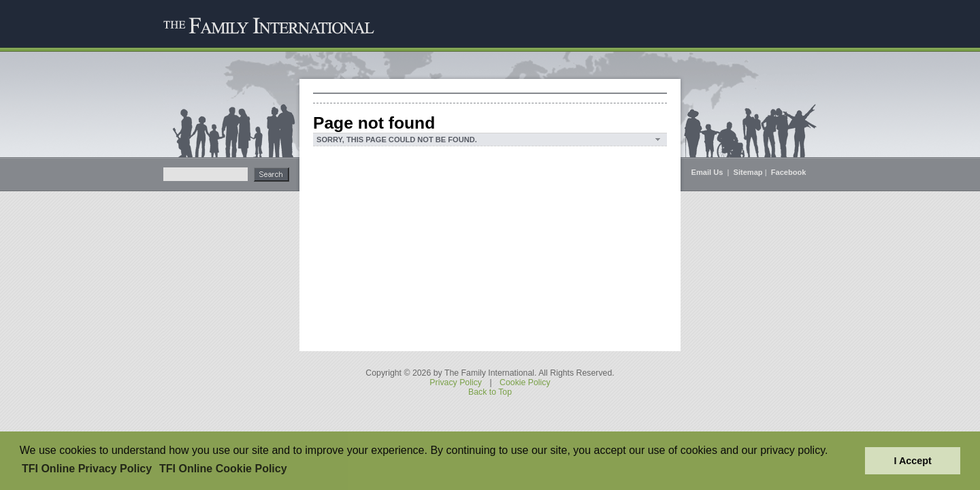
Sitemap (748, 172)
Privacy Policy (456, 382)
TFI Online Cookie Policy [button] (223, 469)
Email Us (708, 172)
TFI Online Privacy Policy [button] (87, 469)
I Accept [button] (912, 461)
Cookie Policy (525, 382)
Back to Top (490, 392)
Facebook (789, 172)
